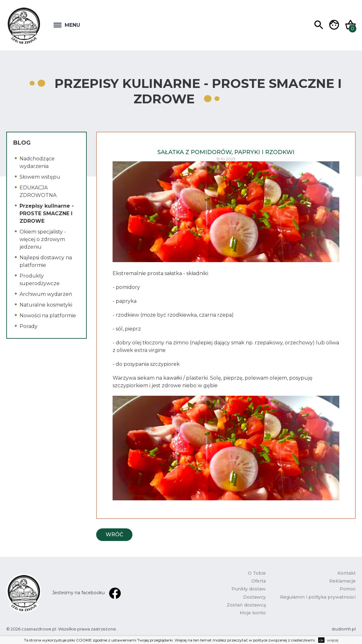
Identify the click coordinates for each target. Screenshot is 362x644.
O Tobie (257, 573)
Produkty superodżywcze (40, 280)
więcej (333, 640)
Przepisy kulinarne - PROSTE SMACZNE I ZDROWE (47, 213)
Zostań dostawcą (246, 605)
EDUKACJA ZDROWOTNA (38, 191)
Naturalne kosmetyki (46, 305)
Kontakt (347, 573)
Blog (22, 143)
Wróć (114, 535)
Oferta (259, 581)
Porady (29, 326)
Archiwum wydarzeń (46, 294)
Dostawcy (254, 597)
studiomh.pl (344, 629)
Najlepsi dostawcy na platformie (46, 261)
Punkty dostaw (249, 589)
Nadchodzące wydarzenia (37, 162)
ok (321, 640)
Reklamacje (342, 581)
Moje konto (253, 613)
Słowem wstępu (40, 177)
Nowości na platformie (48, 316)
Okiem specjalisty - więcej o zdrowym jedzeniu (43, 239)
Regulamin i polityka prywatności (318, 597)
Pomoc (348, 589)
